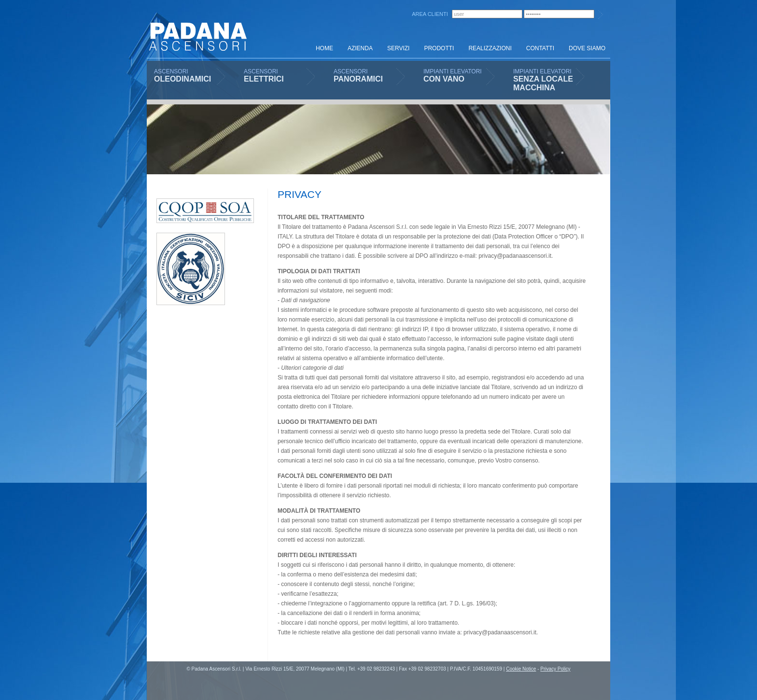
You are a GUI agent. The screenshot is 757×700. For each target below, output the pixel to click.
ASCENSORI (171, 71)
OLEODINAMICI (182, 79)
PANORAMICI (358, 79)
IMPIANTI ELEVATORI (453, 71)
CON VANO (444, 79)
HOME (324, 48)
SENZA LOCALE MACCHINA (543, 83)
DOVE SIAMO (587, 48)
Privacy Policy (555, 669)
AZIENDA (360, 48)
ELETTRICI (264, 79)
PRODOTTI (439, 48)
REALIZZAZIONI (490, 48)
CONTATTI (540, 48)
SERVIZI (398, 48)
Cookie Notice (521, 669)
